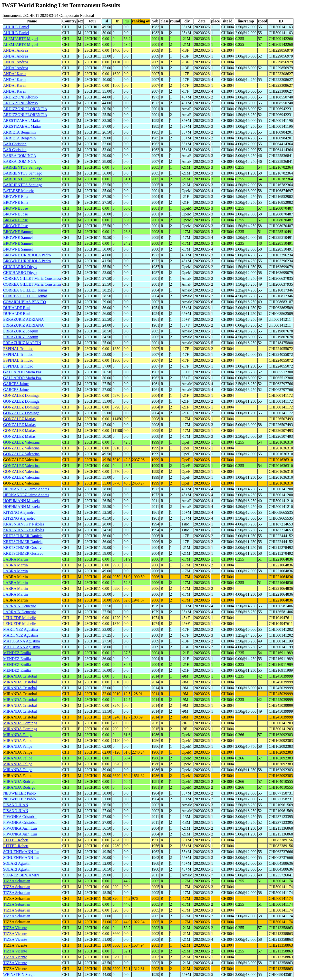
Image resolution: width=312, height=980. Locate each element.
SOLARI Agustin (17, 863)
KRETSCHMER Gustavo (23, 548)
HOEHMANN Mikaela (21, 501)
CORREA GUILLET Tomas (25, 290)
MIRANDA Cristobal (20, 676)
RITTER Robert (16, 840)
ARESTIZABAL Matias (22, 121)
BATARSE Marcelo (19, 191)
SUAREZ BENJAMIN (21, 875)
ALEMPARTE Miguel (21, 39)
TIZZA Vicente (15, 928)
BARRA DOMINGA (20, 156)
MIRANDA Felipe (18, 735)
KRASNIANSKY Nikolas (24, 524)
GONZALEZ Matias (19, 419)
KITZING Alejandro (19, 512)
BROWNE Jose (15, 208)
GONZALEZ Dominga (21, 395)
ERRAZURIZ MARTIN (22, 343)
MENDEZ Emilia (17, 653)
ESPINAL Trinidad (18, 349)
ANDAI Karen (15, 74)
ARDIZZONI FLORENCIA (25, 109)
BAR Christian (15, 144)
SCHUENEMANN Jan (21, 852)
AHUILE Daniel (16, 27)
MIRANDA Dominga (20, 723)
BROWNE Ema (16, 197)
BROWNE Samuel (18, 232)
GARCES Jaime (16, 384)
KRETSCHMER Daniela (23, 536)
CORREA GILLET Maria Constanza (32, 278)
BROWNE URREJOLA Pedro (27, 255)
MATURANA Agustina (22, 641)
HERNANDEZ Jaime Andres (26, 489)
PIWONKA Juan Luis (20, 828)
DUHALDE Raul (17, 308)
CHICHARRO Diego (20, 267)
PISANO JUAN (16, 805)
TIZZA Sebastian (17, 881)
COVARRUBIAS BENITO (24, 302)
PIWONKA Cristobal (20, 817)
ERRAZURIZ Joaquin (21, 331)
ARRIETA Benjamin (19, 132)
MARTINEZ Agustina (21, 629)
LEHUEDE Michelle (20, 618)
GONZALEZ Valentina (21, 442)
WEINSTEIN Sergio (19, 975)
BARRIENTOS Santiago (23, 167)
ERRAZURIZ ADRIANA (24, 319)
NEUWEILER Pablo (19, 793)
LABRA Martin (15, 559)
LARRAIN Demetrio (20, 606)
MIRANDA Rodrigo (19, 781)
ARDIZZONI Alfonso (20, 97)
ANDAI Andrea (16, 50)
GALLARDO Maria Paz (22, 372)
